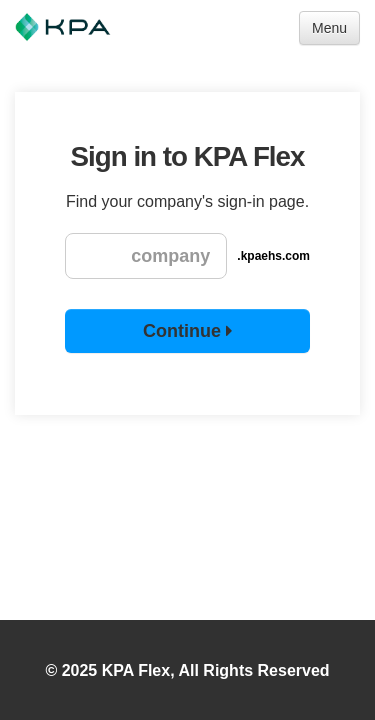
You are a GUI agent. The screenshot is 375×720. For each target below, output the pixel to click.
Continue (187, 331)
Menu (329, 28)
